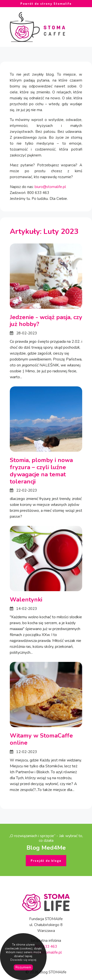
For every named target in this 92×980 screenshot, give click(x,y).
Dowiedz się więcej (23, 960)
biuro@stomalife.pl (50, 187)
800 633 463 (46, 946)
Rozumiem (23, 967)
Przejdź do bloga (46, 860)
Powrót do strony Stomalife (46, 3)
